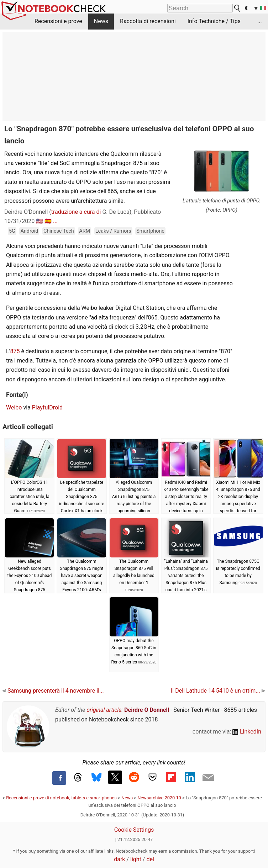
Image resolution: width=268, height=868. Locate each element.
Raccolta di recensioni (148, 21)
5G (12, 231)
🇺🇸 (40, 221)
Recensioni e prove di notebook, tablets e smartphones (61, 798)
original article (104, 710)
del (150, 859)
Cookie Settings (134, 830)
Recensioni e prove (58, 21)
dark (119, 859)
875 (15, 351)
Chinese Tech (59, 231)
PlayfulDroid (47, 407)
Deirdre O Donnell (147, 710)
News (101, 21)
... (260, 21)
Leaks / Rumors (113, 231)
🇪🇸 (48, 221)
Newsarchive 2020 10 (159, 798)
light (136, 859)
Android (29, 231)
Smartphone (150, 231)
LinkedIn (247, 732)
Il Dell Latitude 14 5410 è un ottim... (218, 691)
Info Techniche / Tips (214, 21)
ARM (85, 231)
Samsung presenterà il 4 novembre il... (53, 691)
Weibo (14, 407)
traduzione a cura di (76, 212)
